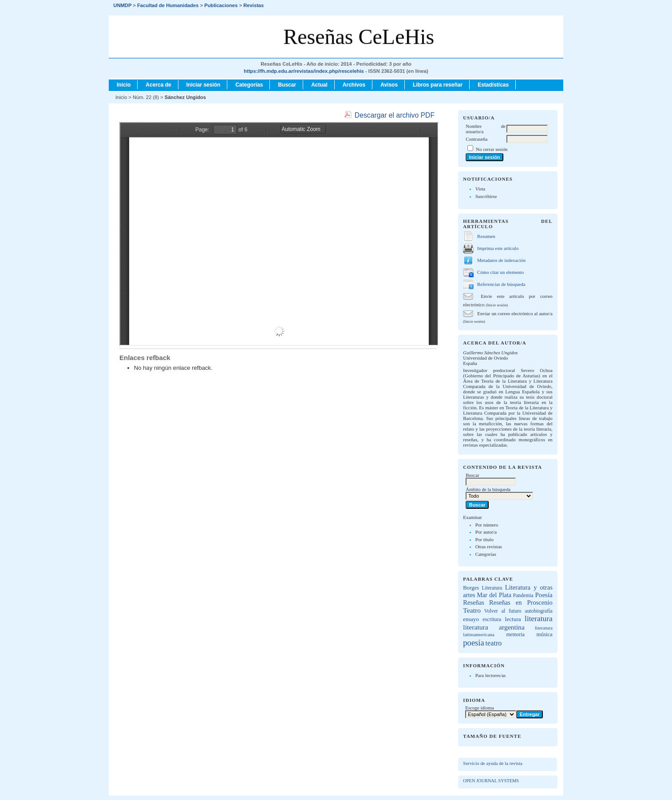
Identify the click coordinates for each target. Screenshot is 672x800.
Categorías (486, 554)
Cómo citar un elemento (500, 272)
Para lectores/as (491, 675)
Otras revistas (489, 547)
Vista (480, 189)
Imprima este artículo (498, 248)
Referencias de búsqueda (501, 284)
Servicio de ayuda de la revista (493, 763)
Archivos (354, 85)
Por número (487, 525)
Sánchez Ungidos (185, 97)
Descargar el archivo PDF (395, 115)
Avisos (389, 85)
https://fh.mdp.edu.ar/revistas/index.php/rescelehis (304, 71)
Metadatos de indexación (501, 260)
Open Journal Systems (491, 781)
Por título (484, 539)
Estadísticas (493, 85)
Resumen (486, 236)
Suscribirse (486, 196)
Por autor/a (486, 532)
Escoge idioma (480, 708)
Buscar (287, 85)
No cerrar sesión (492, 149)
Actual (319, 85)
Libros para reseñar (438, 85)
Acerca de (158, 85)
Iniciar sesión (204, 85)
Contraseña (476, 139)
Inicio (124, 85)
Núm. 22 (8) (146, 97)
